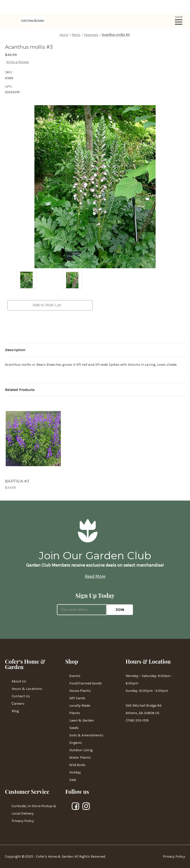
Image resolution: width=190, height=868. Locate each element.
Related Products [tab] (20, 390)
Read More (95, 576)
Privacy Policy (23, 821)
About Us (19, 681)
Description (15, 350)
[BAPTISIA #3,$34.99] (33, 439)
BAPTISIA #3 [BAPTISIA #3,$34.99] (17, 481)
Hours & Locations (27, 689)
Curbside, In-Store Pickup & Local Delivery (34, 810)
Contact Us (21, 696)
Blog (15, 711)
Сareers (18, 704)
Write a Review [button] (18, 62)
